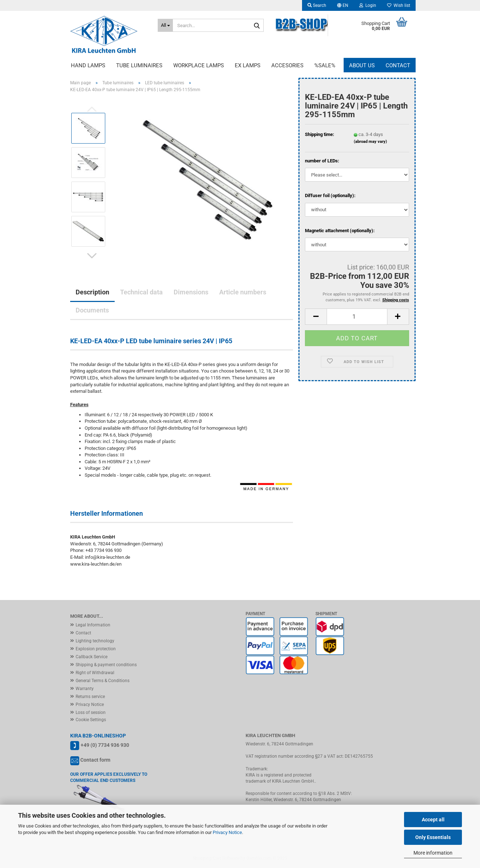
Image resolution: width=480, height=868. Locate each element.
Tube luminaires (139, 65)
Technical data (141, 292)
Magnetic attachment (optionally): (340, 231)
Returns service (90, 697)
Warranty (85, 689)
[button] (343, 5)
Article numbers (243, 292)
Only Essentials (433, 837)
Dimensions (191, 292)
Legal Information (93, 625)
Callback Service (92, 657)
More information (433, 853)
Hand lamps (88, 65)
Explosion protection (96, 649)
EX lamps (248, 65)
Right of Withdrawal (95, 673)
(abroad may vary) (370, 142)
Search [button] (317, 5)
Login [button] (368, 5)
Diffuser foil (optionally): (330, 195)
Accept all (433, 820)
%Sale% (325, 65)
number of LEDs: (322, 161)
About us (362, 65)
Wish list (399, 5)
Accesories (287, 65)
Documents (92, 310)
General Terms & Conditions (103, 681)
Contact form (95, 760)
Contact (398, 65)
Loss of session (91, 712)
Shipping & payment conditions (106, 665)
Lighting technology (95, 641)
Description (92, 292)
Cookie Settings (91, 720)
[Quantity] (357, 317)
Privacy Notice (227, 832)
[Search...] (165, 25)
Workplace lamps (199, 65)
